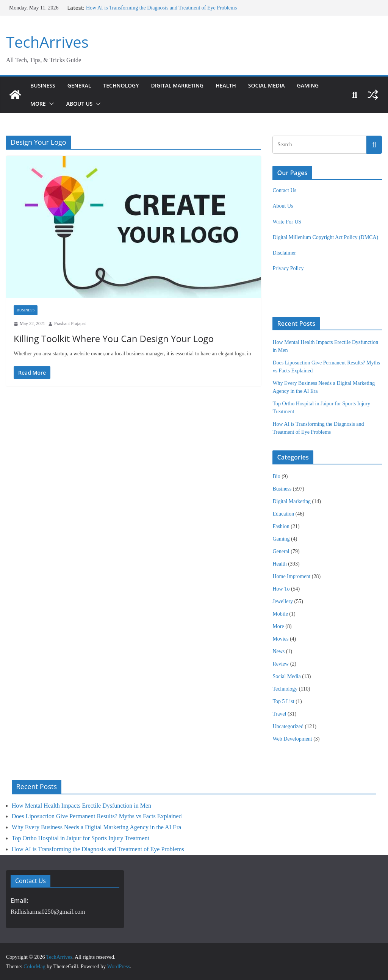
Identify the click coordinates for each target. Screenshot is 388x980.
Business (43, 85)
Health (238, 85)
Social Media (281, 85)
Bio (276, 476)
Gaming (325, 85)
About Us (81, 104)
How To (281, 589)
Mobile (280, 614)
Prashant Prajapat (70, 324)
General (81, 85)
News (278, 651)
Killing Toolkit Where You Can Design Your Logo (110, 338)
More (39, 104)
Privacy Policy (288, 268)
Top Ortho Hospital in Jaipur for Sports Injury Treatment (81, 838)
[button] (51, 104)
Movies (280, 639)
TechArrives (46, 42)
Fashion (281, 526)
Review (281, 664)
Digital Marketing (186, 85)
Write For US (287, 222)
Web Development (292, 739)
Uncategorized (288, 726)
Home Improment (291, 576)
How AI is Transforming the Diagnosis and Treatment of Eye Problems (160, 8)
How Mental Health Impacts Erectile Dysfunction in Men (81, 806)
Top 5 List (283, 701)
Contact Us (284, 190)
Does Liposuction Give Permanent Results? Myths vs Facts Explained (97, 816)
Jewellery (283, 601)
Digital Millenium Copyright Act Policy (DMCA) (325, 237)
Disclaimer (284, 253)
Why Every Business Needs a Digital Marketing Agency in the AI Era (96, 827)
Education (283, 514)
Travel (279, 714)
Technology (126, 85)
